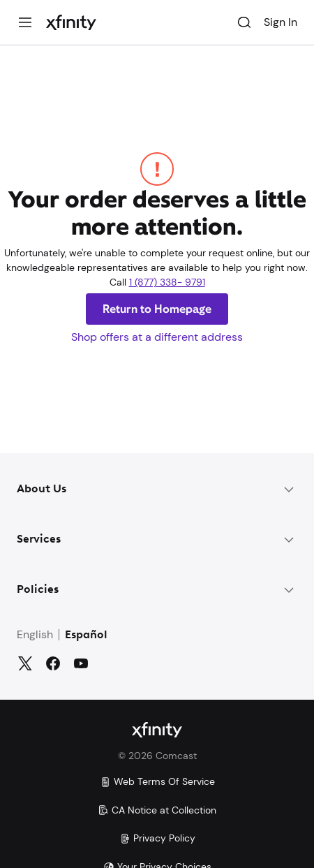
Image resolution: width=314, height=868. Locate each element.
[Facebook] (53, 663)
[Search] (244, 22)
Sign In (281, 22)
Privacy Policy (157, 838)
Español (86, 635)
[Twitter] (25, 663)
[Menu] (25, 22)
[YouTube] (81, 663)
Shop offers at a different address (157, 337)
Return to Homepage (157, 309)
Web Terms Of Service (157, 781)
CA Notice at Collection (157, 810)
